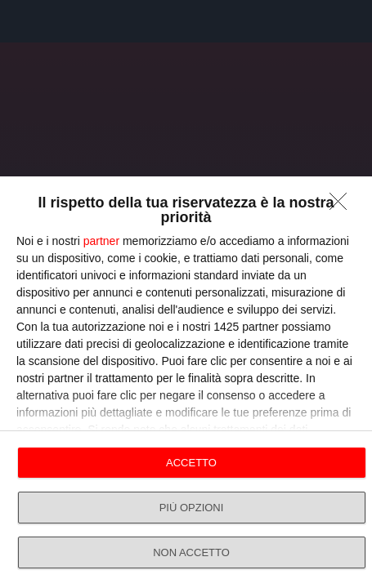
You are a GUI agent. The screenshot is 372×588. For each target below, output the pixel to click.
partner (101, 241)
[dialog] (186, 382)
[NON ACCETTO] (343, 206)
